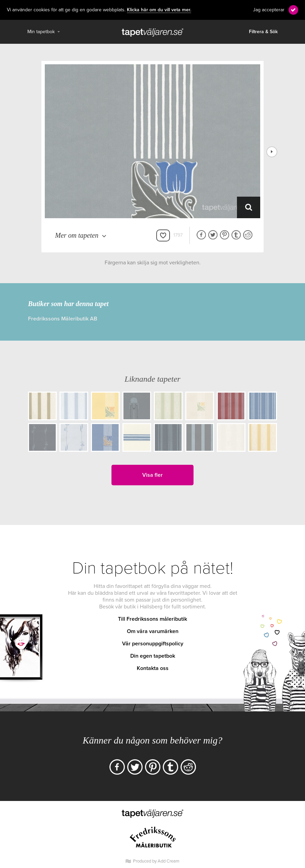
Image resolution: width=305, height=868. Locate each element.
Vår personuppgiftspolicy (153, 644)
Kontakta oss (153, 668)
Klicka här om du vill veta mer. (159, 10)
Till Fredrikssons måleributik (152, 619)
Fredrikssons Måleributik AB (63, 319)
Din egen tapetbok (153, 656)
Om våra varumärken (153, 631)
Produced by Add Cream (156, 861)
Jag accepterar (269, 10)
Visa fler (152, 475)
